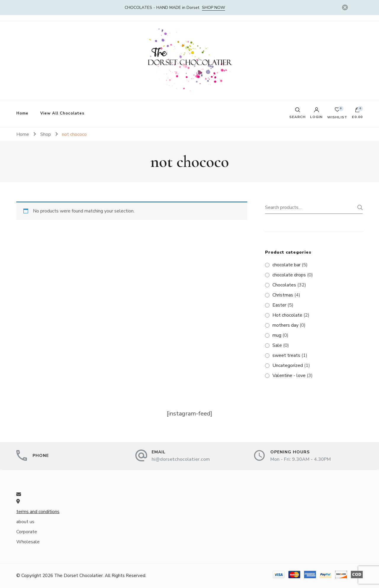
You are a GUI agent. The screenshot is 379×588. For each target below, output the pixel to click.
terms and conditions (38, 512)
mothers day (285, 325)
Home (22, 113)
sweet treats (286, 355)
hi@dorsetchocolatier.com (181, 459)
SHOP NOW (213, 8)
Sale (277, 345)
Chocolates (284, 285)
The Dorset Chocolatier (78, 576)
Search (358, 207)
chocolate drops (289, 275)
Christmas (283, 295)
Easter (279, 305)
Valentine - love (289, 376)
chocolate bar (286, 265)
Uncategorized (288, 365)
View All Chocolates (62, 113)
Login (316, 113)
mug (277, 335)
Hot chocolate (287, 315)
